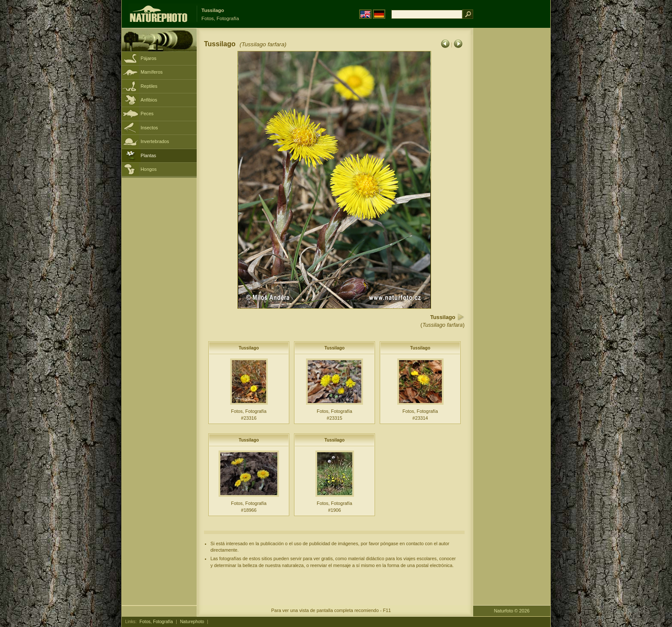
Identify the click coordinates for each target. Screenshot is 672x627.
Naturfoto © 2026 (512, 611)
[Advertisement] (512, 165)
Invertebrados (155, 141)
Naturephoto (192, 622)
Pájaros (148, 58)
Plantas (148, 155)
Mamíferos (151, 72)
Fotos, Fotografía (156, 622)
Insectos (149, 128)
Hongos (148, 169)
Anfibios (149, 100)
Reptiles (149, 86)
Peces (147, 113)
